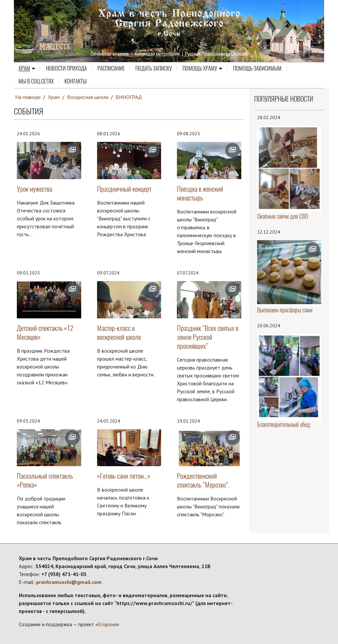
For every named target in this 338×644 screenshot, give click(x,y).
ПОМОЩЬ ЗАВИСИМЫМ (257, 69)
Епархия (107, 624)
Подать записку (154, 69)
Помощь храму (203, 69)
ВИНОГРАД (129, 97)
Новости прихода (66, 69)
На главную (28, 97)
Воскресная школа (88, 97)
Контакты (76, 81)
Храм (27, 69)
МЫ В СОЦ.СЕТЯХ (36, 81)
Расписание (111, 69)
